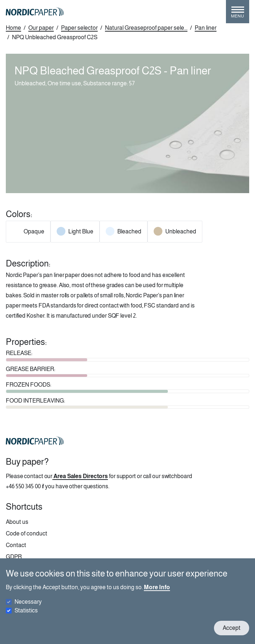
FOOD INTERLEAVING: (35, 401)
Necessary (28, 602)
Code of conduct (27, 533)
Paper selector (79, 28)
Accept (232, 628)
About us (17, 522)
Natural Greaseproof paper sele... (146, 28)
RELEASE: (19, 353)
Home (13, 28)
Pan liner (206, 28)
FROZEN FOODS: (29, 385)
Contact (16, 545)
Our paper (41, 28)
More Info (157, 587)
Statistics (26, 610)
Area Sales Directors (81, 476)
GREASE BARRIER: (31, 369)
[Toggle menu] (238, 15)
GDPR (14, 557)
